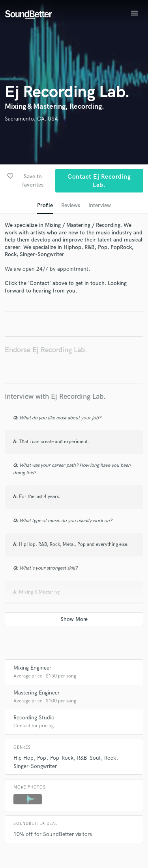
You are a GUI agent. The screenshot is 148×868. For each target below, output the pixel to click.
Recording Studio (34, 718)
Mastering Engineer (37, 693)
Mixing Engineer (32, 668)
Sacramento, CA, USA (31, 119)
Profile (45, 205)
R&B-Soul (89, 758)
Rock (110, 758)
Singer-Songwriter (35, 766)
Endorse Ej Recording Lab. (46, 350)
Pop (42, 758)
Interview (100, 205)
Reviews (71, 205)
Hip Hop (23, 758)
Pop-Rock (62, 758)
